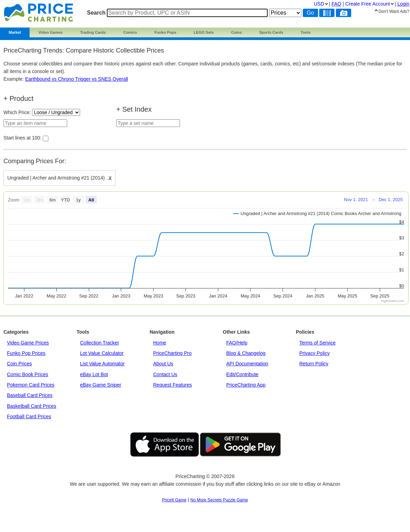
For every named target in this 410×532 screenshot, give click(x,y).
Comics (130, 32)
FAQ (337, 4)
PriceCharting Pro (172, 353)
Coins (236, 32)
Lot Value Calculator (102, 353)
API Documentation (247, 364)
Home (160, 343)
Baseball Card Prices (30, 395)
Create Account (368, 4)
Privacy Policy (314, 353)
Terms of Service (317, 343)
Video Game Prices (28, 343)
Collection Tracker (100, 343)
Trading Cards (93, 32)
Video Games (50, 32)
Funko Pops (165, 32)
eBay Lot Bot (94, 374)
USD (319, 4)
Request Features (172, 385)
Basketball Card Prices (32, 406)
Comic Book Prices (27, 374)
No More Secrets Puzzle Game (219, 500)
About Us (163, 364)
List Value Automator (102, 364)
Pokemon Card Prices (31, 385)
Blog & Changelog (246, 353)
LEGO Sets (204, 32)
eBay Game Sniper (101, 385)
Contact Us (165, 374)
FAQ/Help (237, 343)
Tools (306, 32)
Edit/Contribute (242, 374)
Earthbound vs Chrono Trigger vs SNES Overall (77, 79)
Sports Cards (271, 32)
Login (403, 4)
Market (15, 32)
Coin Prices (19, 364)
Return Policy (314, 364)
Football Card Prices (29, 416)
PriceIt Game (174, 500)
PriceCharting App (246, 385)
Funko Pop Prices (26, 353)
